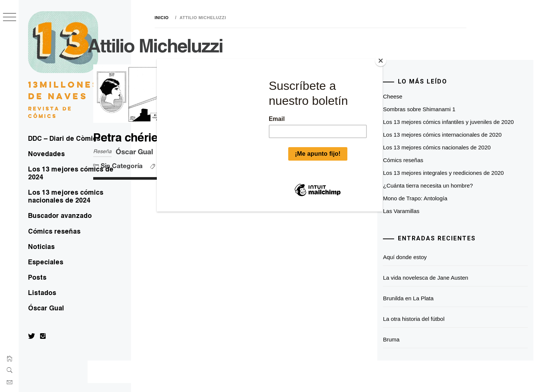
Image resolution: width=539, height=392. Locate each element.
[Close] (381, 61)
